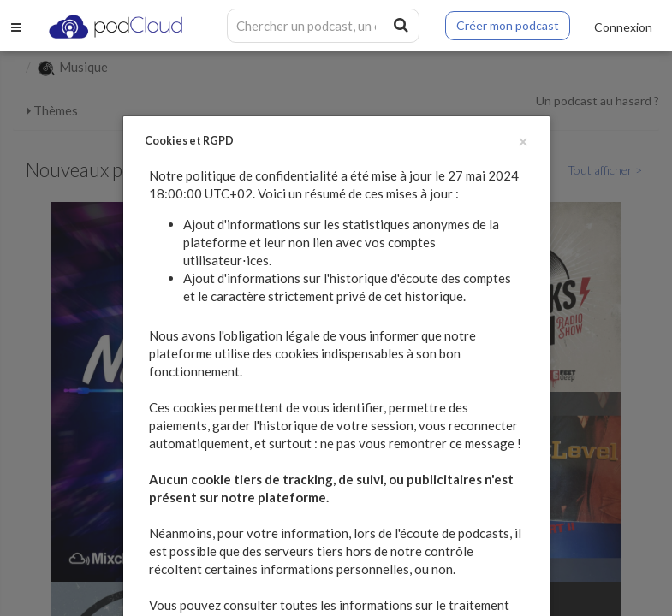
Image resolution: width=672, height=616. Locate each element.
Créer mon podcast (508, 25)
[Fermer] (523, 141)
